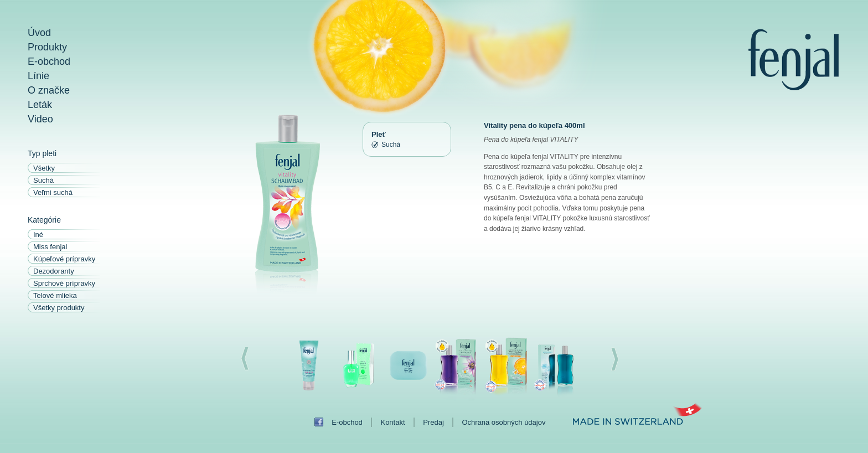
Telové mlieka (55, 295)
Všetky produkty (59, 308)
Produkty (47, 47)
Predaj (433, 422)
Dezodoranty (54, 271)
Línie (38, 76)
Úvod (39, 33)
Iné (38, 235)
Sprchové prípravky (64, 283)
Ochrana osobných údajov (503, 422)
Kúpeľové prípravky (64, 259)
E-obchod (49, 61)
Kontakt (392, 422)
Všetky (44, 168)
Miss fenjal (50, 247)
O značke (49, 90)
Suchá (43, 180)
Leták (40, 105)
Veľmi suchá (53, 192)
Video (40, 119)
